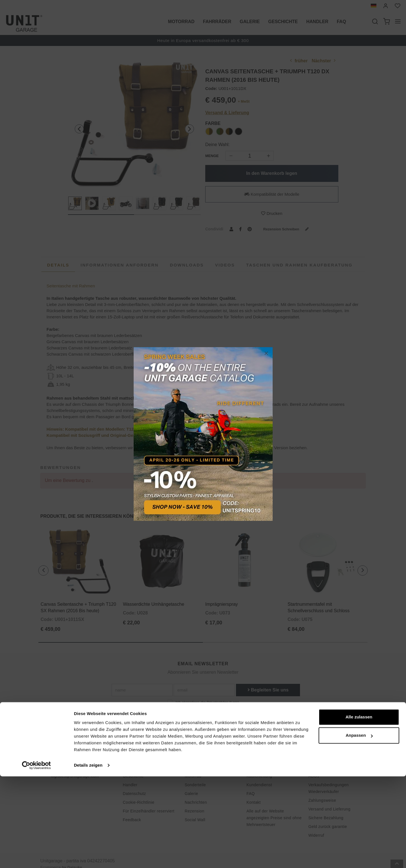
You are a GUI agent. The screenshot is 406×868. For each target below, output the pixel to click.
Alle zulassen (359, 809)
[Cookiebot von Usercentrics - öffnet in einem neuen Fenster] (37, 857)
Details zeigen (88, 857)
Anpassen (359, 827)
